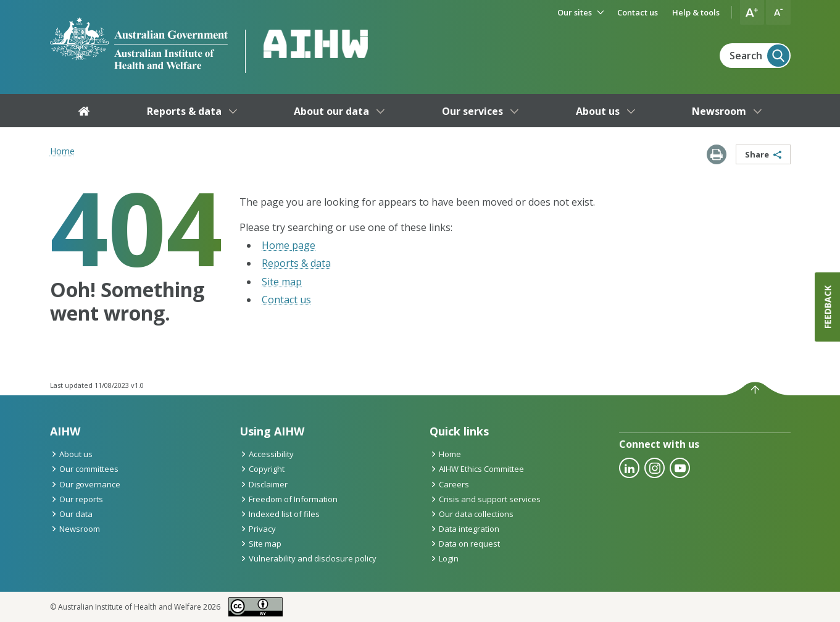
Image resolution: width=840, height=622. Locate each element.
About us (71, 454)
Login (444, 558)
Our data (71, 514)
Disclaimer (264, 484)
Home (62, 151)
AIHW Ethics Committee (477, 469)
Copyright (262, 469)
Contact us (286, 300)
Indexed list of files (280, 514)
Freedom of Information (289, 499)
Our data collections (472, 514)
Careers (449, 484)
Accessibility (267, 454)
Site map (282, 282)
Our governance (85, 484)
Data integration (464, 529)
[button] (752, 12)
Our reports (77, 499)
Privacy (258, 529)
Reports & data (296, 263)
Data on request (465, 544)
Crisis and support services (485, 499)
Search (759, 56)
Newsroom (75, 529)
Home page (289, 245)
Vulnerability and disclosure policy (308, 558)
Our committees (84, 469)
